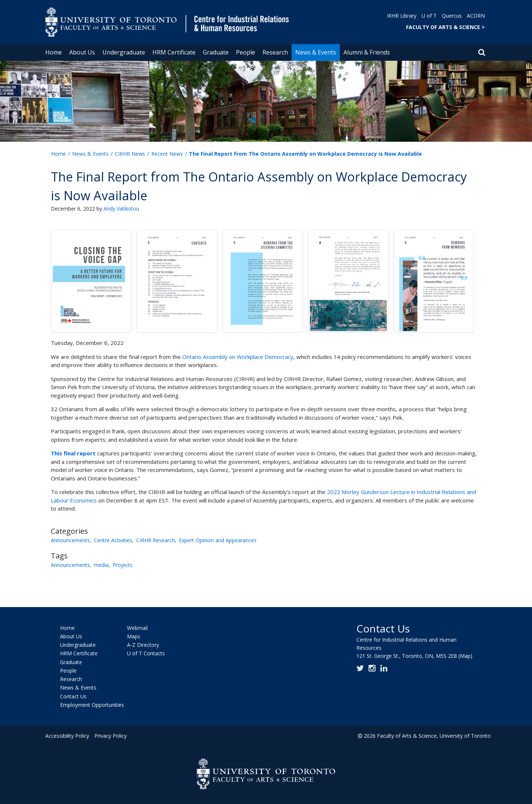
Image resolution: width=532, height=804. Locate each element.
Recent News (167, 154)
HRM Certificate (174, 52)
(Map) (465, 656)
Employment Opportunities (92, 705)
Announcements (70, 540)
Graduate (216, 52)
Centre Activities (113, 540)
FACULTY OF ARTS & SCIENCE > (445, 27)
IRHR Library (402, 16)
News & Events (316, 52)
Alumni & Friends (367, 52)
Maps (134, 636)
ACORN (476, 16)
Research (275, 52)
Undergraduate (124, 52)
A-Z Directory (143, 645)
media (101, 565)
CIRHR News (130, 154)
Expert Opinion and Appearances (218, 540)
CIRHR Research (156, 540)
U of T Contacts (146, 654)
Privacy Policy (110, 736)
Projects (123, 565)
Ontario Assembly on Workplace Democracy (238, 357)
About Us (82, 52)
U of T (429, 16)
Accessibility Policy (67, 736)
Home (54, 52)
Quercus (452, 16)
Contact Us (73, 696)
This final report (73, 453)
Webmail (137, 628)
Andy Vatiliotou (121, 209)
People (246, 52)
